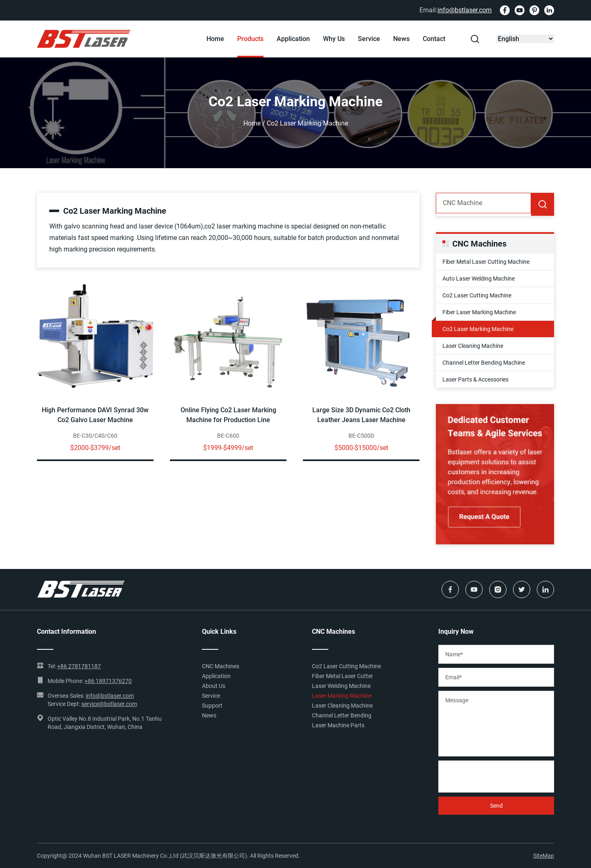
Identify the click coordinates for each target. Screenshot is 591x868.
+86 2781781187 (79, 666)
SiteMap (544, 856)
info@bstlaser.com (465, 10)
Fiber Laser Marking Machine (479, 312)
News (401, 39)
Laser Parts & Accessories (475, 379)
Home (215, 39)
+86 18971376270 (108, 681)
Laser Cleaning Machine (473, 346)
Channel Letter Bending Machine (484, 363)
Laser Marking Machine (342, 696)
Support (212, 706)
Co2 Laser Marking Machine (478, 329)
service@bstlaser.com (109, 704)
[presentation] (501, 777)
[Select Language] (525, 39)
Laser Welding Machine (341, 686)
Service (369, 39)
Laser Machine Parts (338, 725)
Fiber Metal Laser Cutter (342, 676)
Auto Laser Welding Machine (479, 279)
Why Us (334, 39)
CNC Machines (221, 666)
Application (293, 39)
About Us (214, 686)
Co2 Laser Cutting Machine (477, 295)
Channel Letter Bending (342, 715)
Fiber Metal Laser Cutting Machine (486, 262)
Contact (434, 39)
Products (250, 39)
